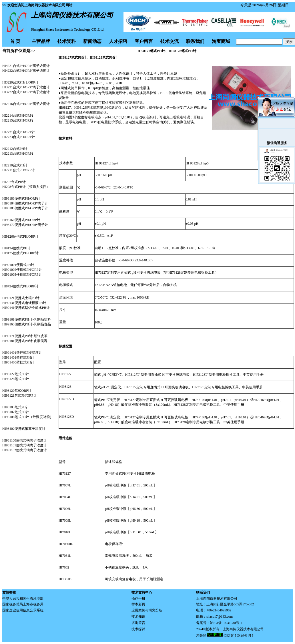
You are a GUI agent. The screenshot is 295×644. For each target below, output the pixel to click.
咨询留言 (138, 623)
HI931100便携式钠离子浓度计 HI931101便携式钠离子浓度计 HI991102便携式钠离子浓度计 (25, 445)
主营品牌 (41, 41)
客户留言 (144, 41)
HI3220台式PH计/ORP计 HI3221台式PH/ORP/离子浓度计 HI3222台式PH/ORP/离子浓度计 (26, 87)
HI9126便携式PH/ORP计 (20, 236)
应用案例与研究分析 (147, 610)
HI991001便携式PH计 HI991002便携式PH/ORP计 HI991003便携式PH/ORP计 (22, 270)
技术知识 (138, 617)
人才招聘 (118, 41)
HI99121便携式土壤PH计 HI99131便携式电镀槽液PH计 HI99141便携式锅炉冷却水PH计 (26, 303)
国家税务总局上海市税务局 (23, 604)
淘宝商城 (221, 41)
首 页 (15, 41)
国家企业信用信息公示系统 (23, 610)
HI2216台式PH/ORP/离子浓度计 (26, 104)
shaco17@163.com (220, 617)
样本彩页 (138, 604)
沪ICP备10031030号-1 (226, 623)
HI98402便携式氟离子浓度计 (24, 429)
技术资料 (67, 41)
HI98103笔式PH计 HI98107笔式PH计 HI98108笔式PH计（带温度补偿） (28, 412)
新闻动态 (92, 41)
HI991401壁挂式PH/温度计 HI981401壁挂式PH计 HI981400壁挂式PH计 (22, 357)
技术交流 (170, 41)
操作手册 (138, 599)
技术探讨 (138, 629)
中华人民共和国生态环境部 (23, 599)
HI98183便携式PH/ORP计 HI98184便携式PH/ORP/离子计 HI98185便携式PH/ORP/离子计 (25, 203)
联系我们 (195, 41)
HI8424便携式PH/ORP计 (20, 286)
